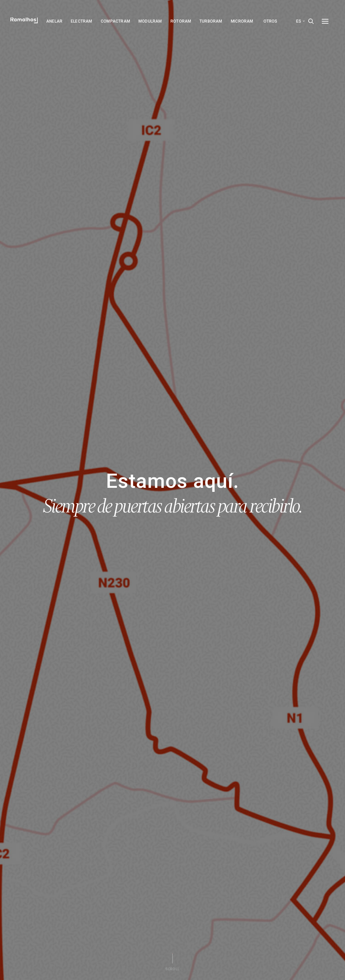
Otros (270, 21)
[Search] (311, 21)
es (300, 21)
